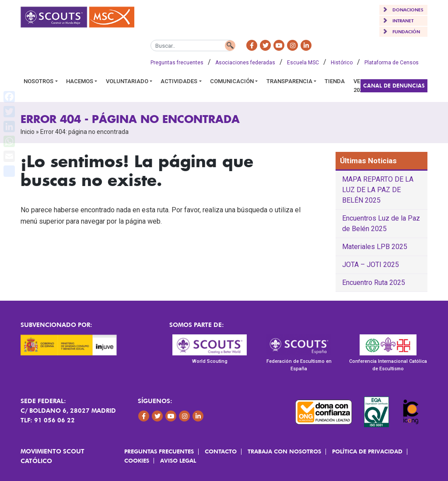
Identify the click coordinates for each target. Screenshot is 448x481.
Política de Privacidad (367, 451)
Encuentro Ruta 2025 (374, 283)
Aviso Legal (178, 460)
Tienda (335, 81)
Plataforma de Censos (392, 63)
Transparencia (289, 81)
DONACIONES (408, 10)
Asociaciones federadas (245, 63)
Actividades (179, 81)
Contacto (221, 451)
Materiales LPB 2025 (375, 247)
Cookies (137, 460)
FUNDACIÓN (406, 32)
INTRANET (403, 21)
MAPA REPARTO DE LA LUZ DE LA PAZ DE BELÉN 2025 (378, 190)
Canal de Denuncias (394, 86)
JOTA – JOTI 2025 (371, 265)
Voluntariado (127, 81)
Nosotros (38, 81)
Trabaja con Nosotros (284, 451)
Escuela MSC (303, 63)
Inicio (28, 132)
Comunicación (232, 81)
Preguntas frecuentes (177, 63)
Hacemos (80, 81)
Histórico (342, 63)
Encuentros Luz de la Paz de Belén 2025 (381, 223)
